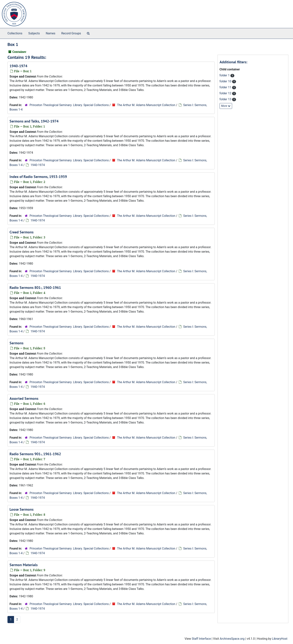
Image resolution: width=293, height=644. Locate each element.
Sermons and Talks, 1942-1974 (34, 121)
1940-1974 (18, 66)
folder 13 (226, 99)
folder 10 (226, 81)
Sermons (16, 343)
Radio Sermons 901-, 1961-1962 (35, 454)
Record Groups (71, 33)
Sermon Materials (24, 565)
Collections (15, 33)
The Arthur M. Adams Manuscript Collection (146, 105)
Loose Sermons (21, 509)
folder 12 (226, 93)
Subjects (34, 33)
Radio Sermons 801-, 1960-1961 (35, 288)
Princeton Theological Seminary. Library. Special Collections (69, 105)
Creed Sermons (21, 232)
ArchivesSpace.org (232, 639)
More (226, 106)
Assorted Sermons (24, 398)
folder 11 (226, 87)
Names (51, 33)
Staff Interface (201, 639)
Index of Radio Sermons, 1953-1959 (38, 177)
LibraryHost (280, 639)
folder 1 (225, 75)
